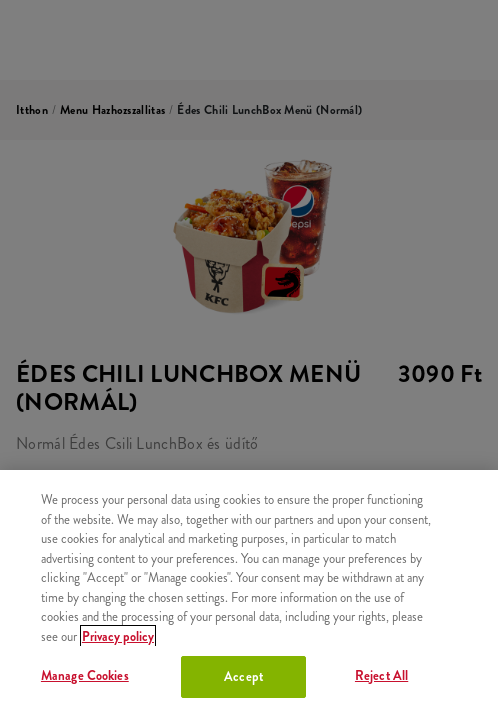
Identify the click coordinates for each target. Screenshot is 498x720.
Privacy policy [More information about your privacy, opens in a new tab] (118, 636)
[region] (249, 595)
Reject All (381, 675)
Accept (243, 676)
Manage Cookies (85, 675)
